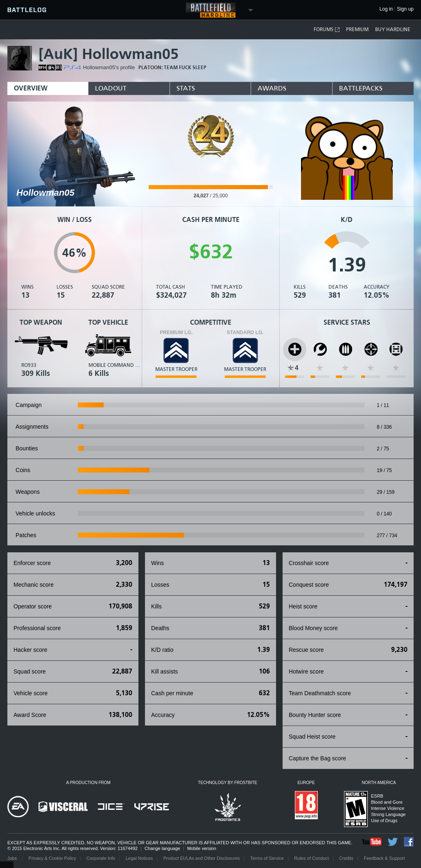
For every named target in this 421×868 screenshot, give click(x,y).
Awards (272, 88)
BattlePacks (361, 88)
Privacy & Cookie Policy (52, 858)
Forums (327, 30)
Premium (357, 29)
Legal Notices (139, 858)
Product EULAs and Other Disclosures (202, 858)
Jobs (13, 858)
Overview (31, 88)
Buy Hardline (393, 29)
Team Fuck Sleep (185, 68)
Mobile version (202, 848)
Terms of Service (267, 858)
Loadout (111, 88)
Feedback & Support (384, 858)
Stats (186, 88)
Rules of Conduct (311, 858)
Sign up (405, 9)
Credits (346, 858)
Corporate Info (101, 858)
